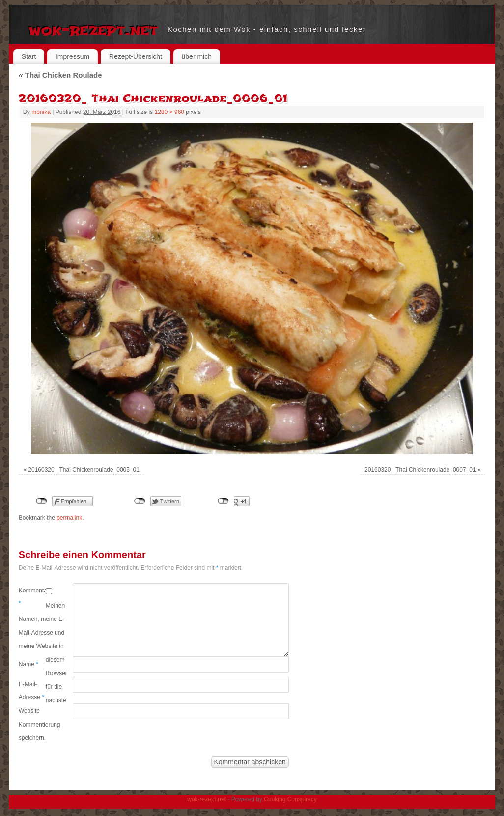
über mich (197, 56)
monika (41, 112)
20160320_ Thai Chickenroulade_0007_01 (420, 470)
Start (29, 56)
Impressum (72, 56)
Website (29, 711)
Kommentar (32, 597)
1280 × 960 (169, 112)
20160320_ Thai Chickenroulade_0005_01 (84, 470)
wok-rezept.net (93, 29)
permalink (69, 518)
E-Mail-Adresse (31, 691)
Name (28, 664)
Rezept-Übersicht (136, 56)
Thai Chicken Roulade (60, 75)
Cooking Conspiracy (290, 799)
